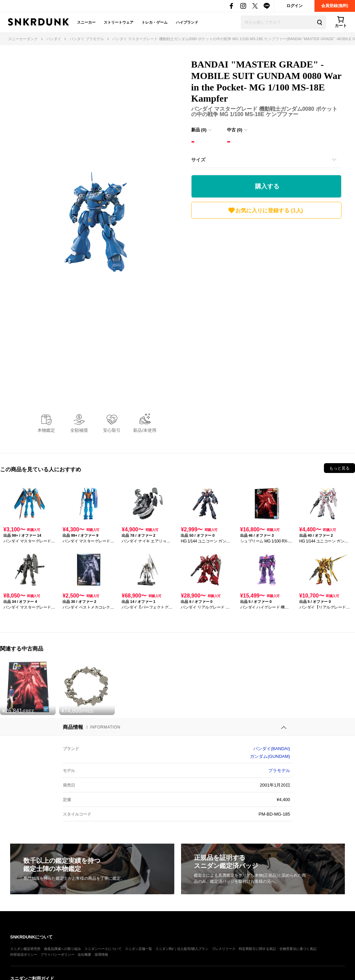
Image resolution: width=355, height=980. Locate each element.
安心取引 (112, 430)
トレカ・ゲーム (155, 22)
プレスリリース (224, 949)
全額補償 (79, 430)
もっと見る (339, 468)
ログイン (295, 6)
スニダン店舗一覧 (138, 949)
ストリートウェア (119, 22)
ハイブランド (187, 22)
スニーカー (86, 22)
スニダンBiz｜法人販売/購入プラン (182, 949)
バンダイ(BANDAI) (272, 749)
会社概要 (84, 955)
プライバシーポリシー (57, 955)
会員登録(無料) (335, 6)
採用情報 (101, 955)
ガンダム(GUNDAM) (270, 756)
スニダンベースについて (103, 949)
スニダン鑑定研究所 (25, 949)
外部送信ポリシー (24, 955)
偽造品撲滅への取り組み (62, 949)
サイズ (198, 160)
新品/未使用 (145, 430)
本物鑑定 (46, 430)
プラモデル (279, 771)
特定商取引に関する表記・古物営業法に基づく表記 (278, 949)
